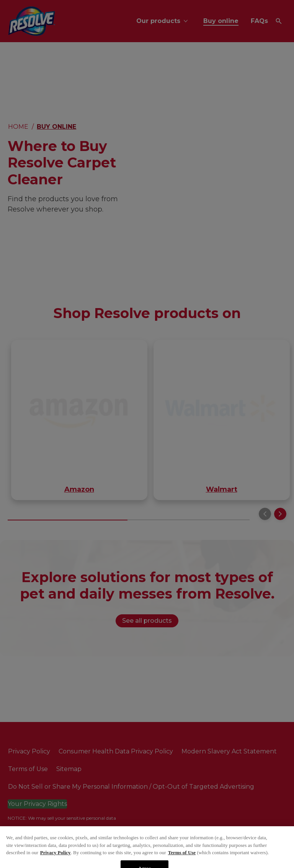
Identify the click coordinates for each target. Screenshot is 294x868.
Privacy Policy (56, 861)
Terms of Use (182, 861)
